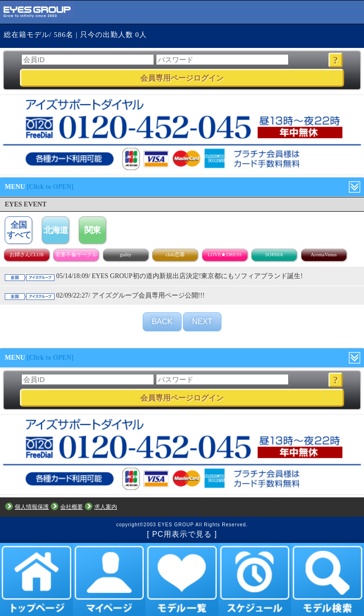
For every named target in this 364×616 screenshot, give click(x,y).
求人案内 (106, 507)
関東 (92, 230)
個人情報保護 (32, 507)
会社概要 (72, 507)
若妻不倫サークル (76, 255)
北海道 (56, 230)
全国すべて (19, 230)
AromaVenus (324, 255)
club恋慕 (175, 255)
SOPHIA (274, 255)
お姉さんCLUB (27, 255)
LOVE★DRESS (225, 255)
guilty (126, 255)
